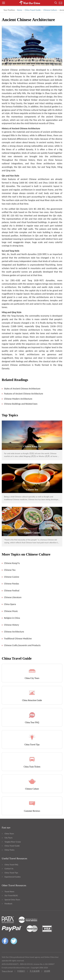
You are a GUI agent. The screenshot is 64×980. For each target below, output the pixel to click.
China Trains (9, 850)
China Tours (9, 834)
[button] (32, 3)
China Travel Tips (11, 873)
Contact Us (9, 869)
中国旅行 (21, 971)
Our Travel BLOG (11, 896)
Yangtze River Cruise (13, 842)
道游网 (47, 971)
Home (19, 10)
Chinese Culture (50, 10)
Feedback (8, 904)
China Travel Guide (33, 10)
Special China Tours (12, 900)
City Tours (9, 838)
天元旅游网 (35, 971)
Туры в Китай (7, 971)
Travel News (9, 892)
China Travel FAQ (11, 865)
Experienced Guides (13, 877)
